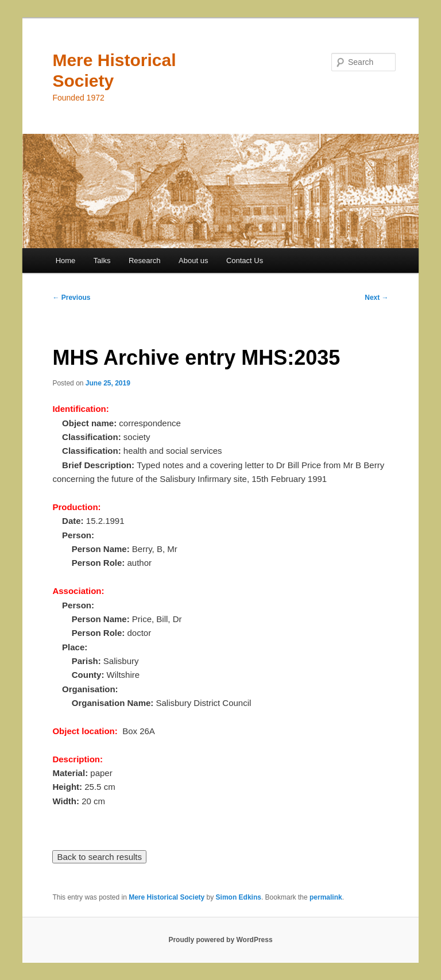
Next (376, 298)
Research (145, 261)
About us (193, 261)
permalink (326, 897)
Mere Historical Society (167, 897)
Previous (71, 298)
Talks (102, 261)
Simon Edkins (239, 897)
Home (66, 261)
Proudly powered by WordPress (220, 940)
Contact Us (245, 261)
